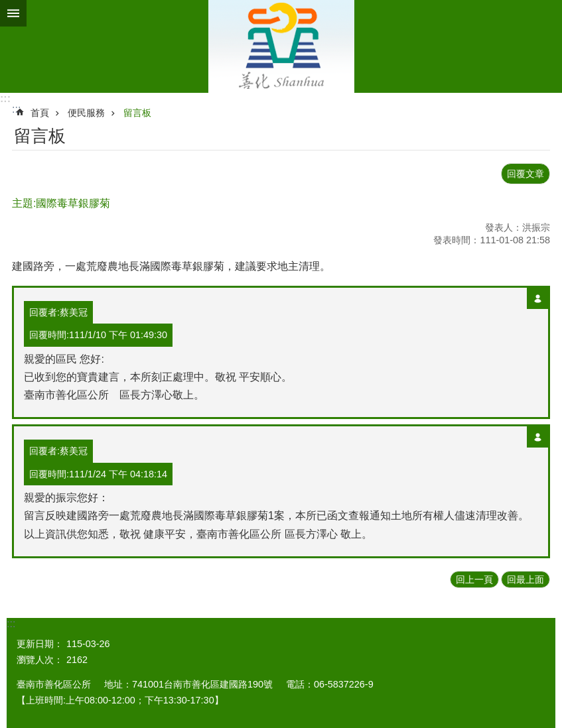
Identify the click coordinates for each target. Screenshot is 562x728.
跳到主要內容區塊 (7, 7)
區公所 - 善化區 (281, 46)
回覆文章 (526, 174)
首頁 (40, 113)
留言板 (137, 113)
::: (5, 98)
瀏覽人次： (40, 660)
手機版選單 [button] (13, 13)
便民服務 (86, 113)
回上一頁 (474, 579)
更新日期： (40, 644)
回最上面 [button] (526, 579)
